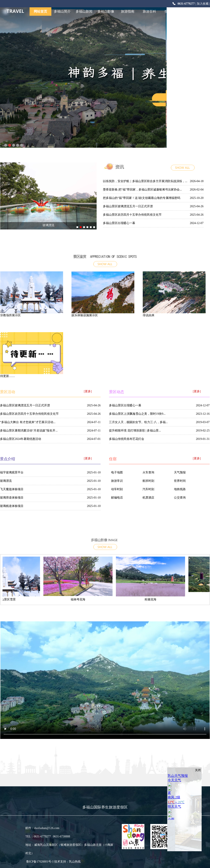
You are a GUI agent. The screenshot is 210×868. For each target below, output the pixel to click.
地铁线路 (180, 489)
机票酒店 (148, 498)
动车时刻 (117, 489)
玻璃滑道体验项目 (12, 498)
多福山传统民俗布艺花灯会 (127, 439)
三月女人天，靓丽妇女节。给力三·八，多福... (138, 422)
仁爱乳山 (193, 11)
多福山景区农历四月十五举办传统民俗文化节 (132, 215)
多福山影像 (106, 11)
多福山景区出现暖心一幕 (119, 223)
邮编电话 (117, 498)
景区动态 (117, 392)
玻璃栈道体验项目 (12, 506)
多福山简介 (62, 11)
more (189, 170)
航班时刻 (148, 481)
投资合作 (171, 11)
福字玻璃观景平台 (12, 472)
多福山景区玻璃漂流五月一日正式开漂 (128, 206)
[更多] (88, 391)
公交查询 (180, 498)
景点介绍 (105, 256)
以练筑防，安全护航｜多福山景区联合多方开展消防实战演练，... (145, 181)
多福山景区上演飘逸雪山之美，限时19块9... (137, 414)
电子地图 (117, 472)
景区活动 (8, 392)
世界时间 (180, 481)
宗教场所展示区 (10, 315)
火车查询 (148, 472)
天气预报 (180, 472)
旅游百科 (149, 11)
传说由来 (149, 315)
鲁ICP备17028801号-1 (29, 862)
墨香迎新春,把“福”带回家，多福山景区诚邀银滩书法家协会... (142, 190)
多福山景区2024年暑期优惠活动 (21, 439)
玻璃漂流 (48, 225)
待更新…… (8, 376)
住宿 (113, 459)
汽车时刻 (148, 489)
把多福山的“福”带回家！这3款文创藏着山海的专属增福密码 (142, 198)
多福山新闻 (84, 11)
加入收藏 (203, 4)
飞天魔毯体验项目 (12, 489)
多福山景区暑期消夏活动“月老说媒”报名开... (29, 431)
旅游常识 (117, 481)
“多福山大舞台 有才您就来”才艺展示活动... (28, 422)
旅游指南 (128, 11)
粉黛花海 (153, 599)
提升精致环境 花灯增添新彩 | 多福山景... (135, 431)
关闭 (198, 770)
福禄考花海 (80, 599)
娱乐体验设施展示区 (85, 315)
